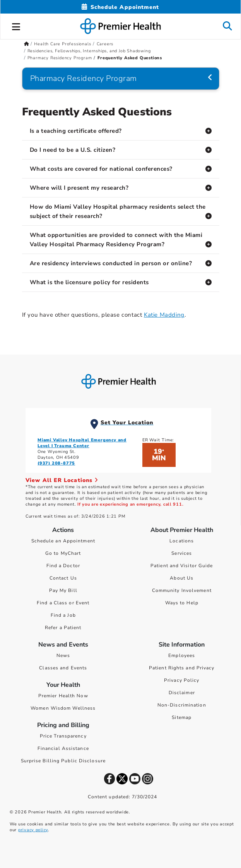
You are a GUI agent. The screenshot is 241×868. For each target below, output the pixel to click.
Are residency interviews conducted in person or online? (111, 263)
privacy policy (33, 830)
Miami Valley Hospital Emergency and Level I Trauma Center (82, 443)
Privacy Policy (182, 680)
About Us (182, 578)
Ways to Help (182, 603)
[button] (16, 26)
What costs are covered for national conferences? (101, 169)
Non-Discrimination (182, 705)
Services (182, 553)
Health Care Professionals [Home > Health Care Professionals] (62, 44)
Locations (182, 541)
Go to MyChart (63, 553)
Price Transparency (63, 736)
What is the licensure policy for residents (89, 282)
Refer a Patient (63, 628)
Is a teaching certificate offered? (76, 131)
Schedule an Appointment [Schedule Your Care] (63, 541)
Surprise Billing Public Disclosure (63, 761)
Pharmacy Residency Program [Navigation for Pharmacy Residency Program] (84, 78)
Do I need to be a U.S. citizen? (73, 150)
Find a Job (63, 615)
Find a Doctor (63, 566)
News (63, 655)
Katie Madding (164, 315)
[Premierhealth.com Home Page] (26, 44)
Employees (182, 655)
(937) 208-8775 (56, 463)
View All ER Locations (62, 480)
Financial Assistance (63, 748)
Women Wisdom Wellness (63, 708)
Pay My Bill (63, 590)
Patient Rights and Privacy (182, 668)
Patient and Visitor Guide (182, 566)
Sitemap (182, 717)
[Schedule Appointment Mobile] (120, 7)
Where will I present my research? (79, 188)
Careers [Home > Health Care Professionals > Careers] (105, 44)
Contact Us (63, 578)
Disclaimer (182, 693)
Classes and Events (63, 668)
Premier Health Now (63, 696)
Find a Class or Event (63, 603)
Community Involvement (182, 590)
